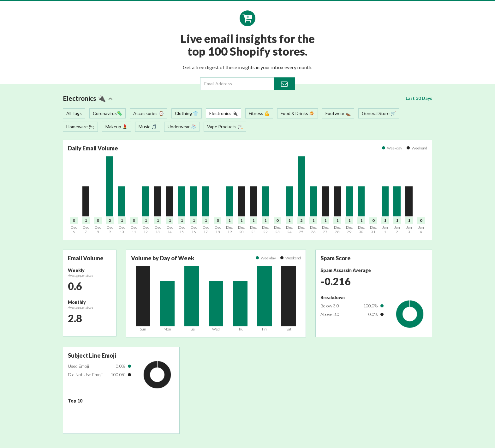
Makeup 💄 (116, 127)
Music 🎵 (148, 127)
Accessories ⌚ (149, 113)
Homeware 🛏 (80, 127)
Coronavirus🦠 (107, 113)
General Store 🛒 (379, 113)
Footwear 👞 (338, 113)
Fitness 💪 (259, 113)
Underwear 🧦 (182, 127)
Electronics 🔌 (88, 98)
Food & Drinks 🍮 (298, 113)
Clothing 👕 (187, 113)
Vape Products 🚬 (225, 127)
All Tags (74, 113)
